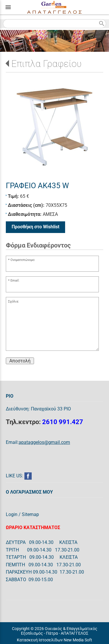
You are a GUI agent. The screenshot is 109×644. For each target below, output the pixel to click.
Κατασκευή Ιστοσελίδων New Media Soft (54, 640)
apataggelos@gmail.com (44, 442)
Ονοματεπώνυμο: (23, 260)
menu (8, 7)
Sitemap (30, 514)
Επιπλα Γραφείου (47, 64)
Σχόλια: (14, 301)
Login (12, 514)
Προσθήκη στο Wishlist (35, 227)
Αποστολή (20, 361)
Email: (15, 281)
